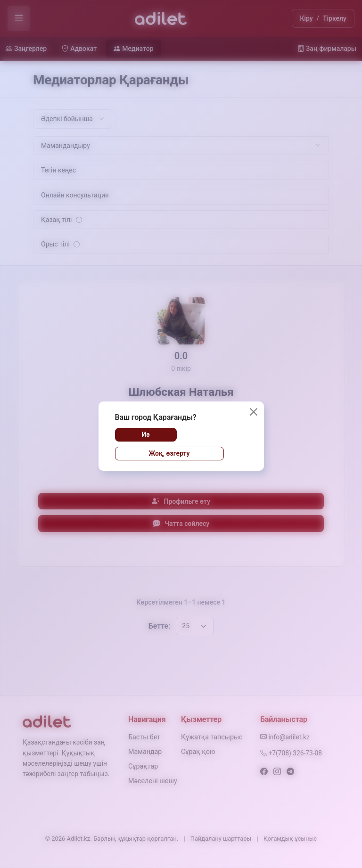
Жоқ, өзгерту (169, 453)
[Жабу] (254, 412)
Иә (145, 434)
